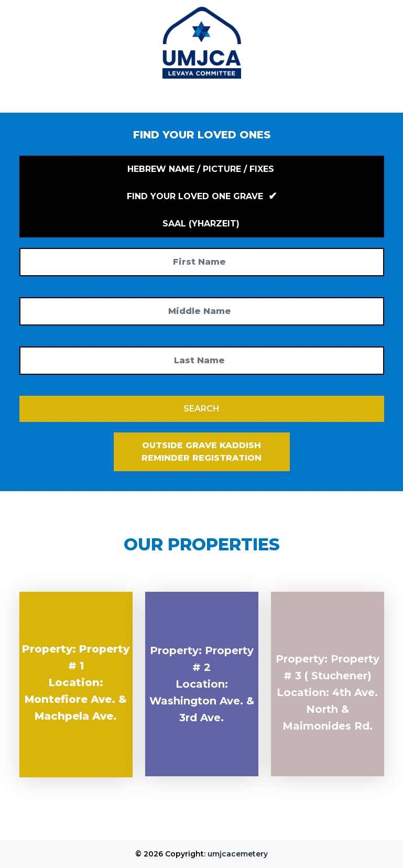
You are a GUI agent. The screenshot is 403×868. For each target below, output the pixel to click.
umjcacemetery (238, 854)
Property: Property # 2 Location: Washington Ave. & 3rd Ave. (202, 684)
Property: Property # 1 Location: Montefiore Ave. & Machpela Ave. (76, 682)
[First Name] (202, 262)
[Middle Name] (202, 311)
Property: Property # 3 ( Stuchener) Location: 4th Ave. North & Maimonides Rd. (328, 692)
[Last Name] (202, 361)
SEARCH (201, 409)
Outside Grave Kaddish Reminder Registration (201, 452)
